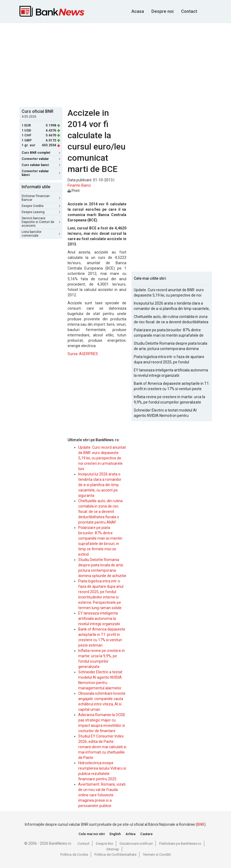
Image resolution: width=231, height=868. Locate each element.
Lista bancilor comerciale (41, 234)
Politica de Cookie (74, 854)
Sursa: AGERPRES (83, 354)
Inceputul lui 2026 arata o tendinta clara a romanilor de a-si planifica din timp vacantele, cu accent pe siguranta (100, 485)
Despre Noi (105, 844)
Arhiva (130, 834)
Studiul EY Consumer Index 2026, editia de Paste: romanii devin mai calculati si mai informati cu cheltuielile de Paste (102, 747)
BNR (201, 824)
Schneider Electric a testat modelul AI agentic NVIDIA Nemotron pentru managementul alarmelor (165, 413)
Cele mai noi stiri (92, 834)
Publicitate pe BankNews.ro (180, 844)
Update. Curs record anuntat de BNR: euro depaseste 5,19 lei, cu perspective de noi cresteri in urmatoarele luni (102, 458)
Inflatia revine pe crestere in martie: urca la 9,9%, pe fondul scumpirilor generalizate (169, 400)
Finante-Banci (79, 185)
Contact (189, 11)
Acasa (138, 11)
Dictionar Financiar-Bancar (41, 198)
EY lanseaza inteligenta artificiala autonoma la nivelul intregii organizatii (99, 619)
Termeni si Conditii (157, 854)
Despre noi (163, 11)
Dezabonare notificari (136, 844)
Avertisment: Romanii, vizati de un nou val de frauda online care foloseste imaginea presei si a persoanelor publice (102, 795)
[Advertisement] (125, 64)
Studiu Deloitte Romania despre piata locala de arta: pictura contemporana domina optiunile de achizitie (171, 346)
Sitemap (113, 849)
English (115, 834)
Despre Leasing (41, 212)
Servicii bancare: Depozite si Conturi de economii (41, 222)
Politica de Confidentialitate (115, 854)
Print (74, 191)
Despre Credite (41, 206)
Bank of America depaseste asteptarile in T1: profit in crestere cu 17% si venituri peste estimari (172, 386)
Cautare (146, 834)
